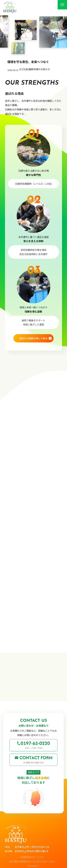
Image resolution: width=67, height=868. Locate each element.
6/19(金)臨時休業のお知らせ (35, 69)
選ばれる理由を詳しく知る (33, 339)
